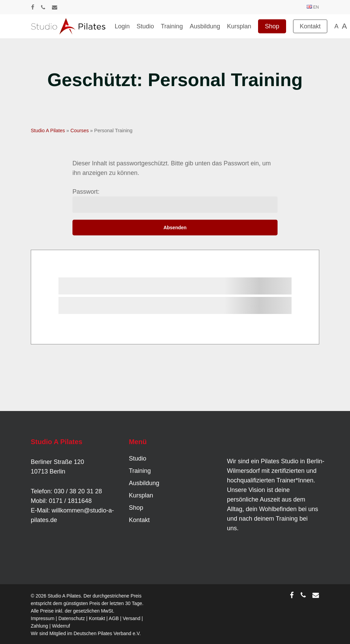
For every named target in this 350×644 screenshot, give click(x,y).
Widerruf (61, 626)
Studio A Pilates (48, 131)
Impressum (43, 618)
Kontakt (139, 520)
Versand (131, 618)
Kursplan (141, 495)
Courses (80, 131)
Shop (136, 508)
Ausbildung (144, 483)
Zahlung (39, 626)
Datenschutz (72, 618)
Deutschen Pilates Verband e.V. (107, 633)
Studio (138, 458)
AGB (114, 618)
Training (140, 471)
